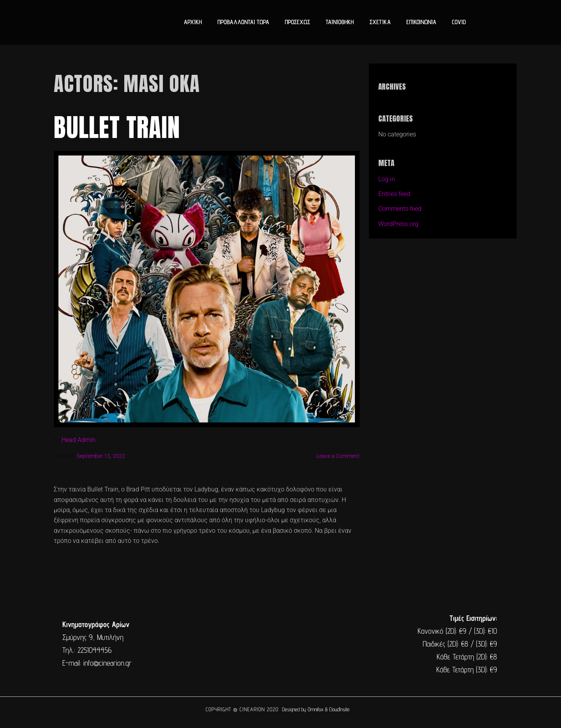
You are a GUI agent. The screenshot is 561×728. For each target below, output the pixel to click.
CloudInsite (339, 709)
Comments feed (400, 209)
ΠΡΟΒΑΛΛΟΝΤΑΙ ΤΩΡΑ (243, 22)
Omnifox (316, 709)
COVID (459, 22)
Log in (387, 179)
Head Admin (79, 440)
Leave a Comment (338, 456)
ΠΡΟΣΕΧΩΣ (297, 22)
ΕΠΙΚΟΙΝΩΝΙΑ (421, 22)
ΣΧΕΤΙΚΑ (380, 22)
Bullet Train (117, 127)
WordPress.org (398, 224)
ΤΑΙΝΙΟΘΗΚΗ (340, 22)
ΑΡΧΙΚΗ (193, 22)
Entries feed (394, 194)
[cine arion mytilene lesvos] (280, 644)
